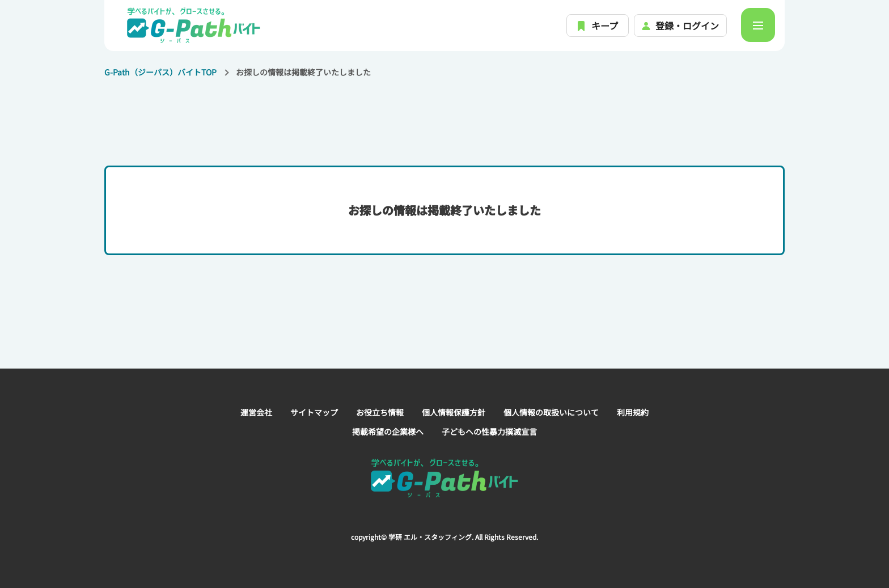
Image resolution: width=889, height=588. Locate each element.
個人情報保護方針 (454, 412)
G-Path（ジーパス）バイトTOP (160, 72)
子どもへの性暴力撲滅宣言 (489, 432)
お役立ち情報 (380, 412)
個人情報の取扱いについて (551, 412)
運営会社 (256, 412)
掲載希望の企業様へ (388, 432)
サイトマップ (314, 412)
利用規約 (633, 412)
